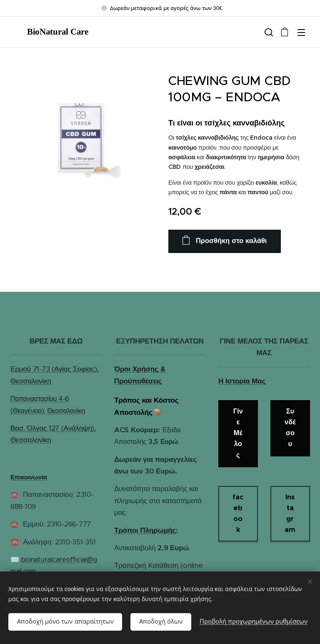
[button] (268, 32)
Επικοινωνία (29, 477)
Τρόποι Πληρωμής (145, 530)
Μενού (301, 33)
